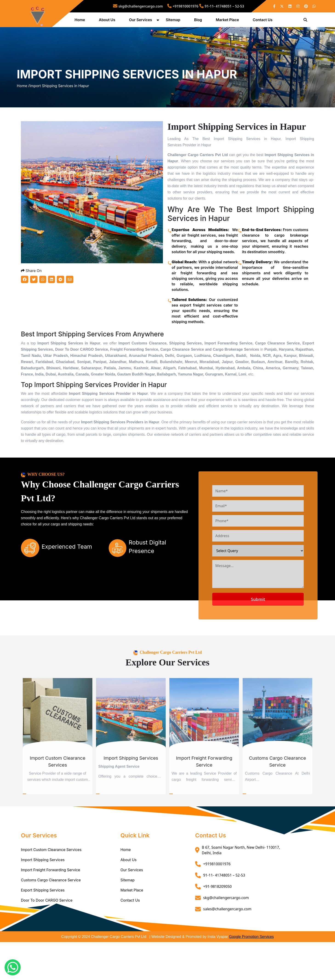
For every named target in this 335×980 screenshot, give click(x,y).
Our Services (142, 21)
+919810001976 (182, 6)
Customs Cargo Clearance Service (51, 918)
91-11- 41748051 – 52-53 (208, 6)
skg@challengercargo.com (151, 6)
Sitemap (174, 21)
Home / (23, 106)
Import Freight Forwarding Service (51, 908)
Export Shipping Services (43, 928)
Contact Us (264, 21)
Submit (275, 637)
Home (81, 21)
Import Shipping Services (43, 898)
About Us (108, 21)
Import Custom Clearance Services (51, 888)
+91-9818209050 (217, 924)
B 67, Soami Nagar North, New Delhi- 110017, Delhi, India (241, 888)
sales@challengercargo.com (227, 947)
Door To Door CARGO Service (47, 938)
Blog (199, 21)
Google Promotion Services (251, 975)
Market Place (229, 21)
